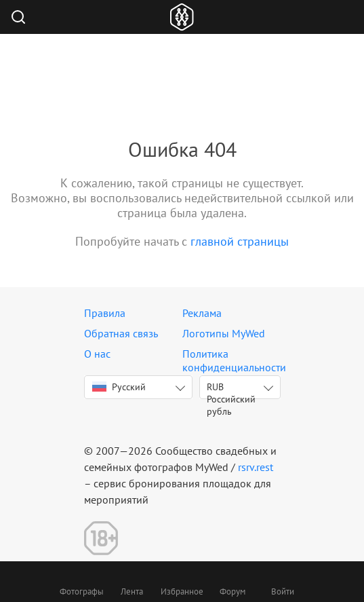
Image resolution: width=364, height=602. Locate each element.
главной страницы (240, 241)
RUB (231, 390)
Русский (119, 387)
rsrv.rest (256, 467)
